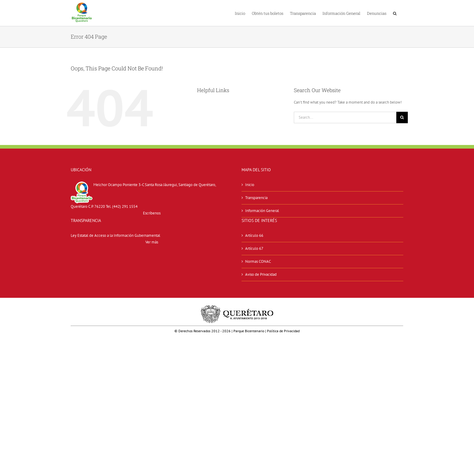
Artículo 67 (254, 248)
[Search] (402, 117)
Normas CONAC (258, 261)
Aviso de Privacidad (261, 274)
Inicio (250, 185)
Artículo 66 (254, 235)
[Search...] (345, 117)
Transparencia (256, 198)
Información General (262, 211)
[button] (395, 13)
